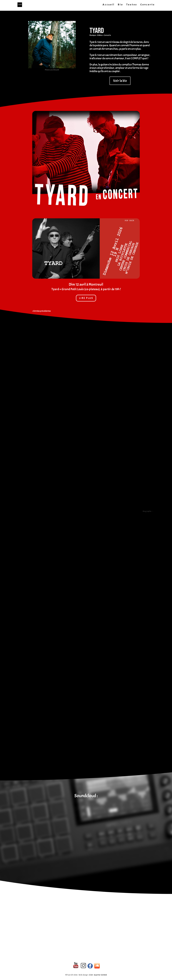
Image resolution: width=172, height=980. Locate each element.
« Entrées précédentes (42, 311)
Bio (120, 5)
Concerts (148, 5)
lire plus (86, 298)
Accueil (109, 5)
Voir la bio (120, 81)
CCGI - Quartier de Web (98, 975)
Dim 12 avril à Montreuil (86, 284)
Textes (132, 5)
